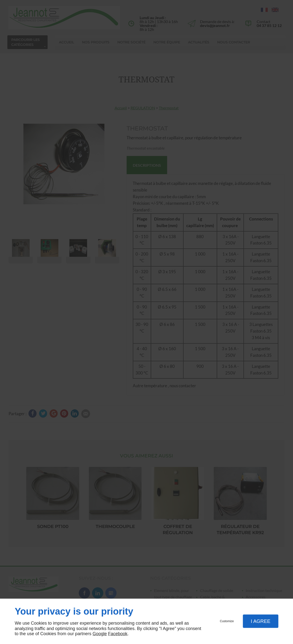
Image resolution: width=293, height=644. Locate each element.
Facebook (118, 634)
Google (100, 634)
